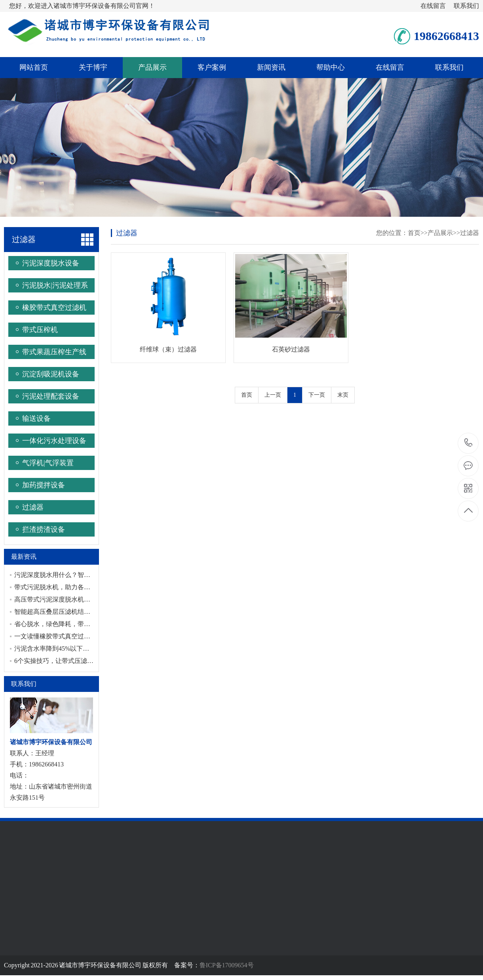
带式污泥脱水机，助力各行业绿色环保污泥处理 (81, 587)
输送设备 (36, 418)
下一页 (317, 395)
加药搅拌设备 (44, 485)
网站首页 (34, 67)
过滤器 (24, 239)
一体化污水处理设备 (54, 441)
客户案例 (212, 67)
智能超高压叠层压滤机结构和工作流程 (68, 612)
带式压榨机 (40, 330)
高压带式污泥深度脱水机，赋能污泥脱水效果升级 (84, 599)
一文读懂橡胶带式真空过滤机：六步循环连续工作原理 (90, 636)
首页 (414, 233)
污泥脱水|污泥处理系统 (55, 287)
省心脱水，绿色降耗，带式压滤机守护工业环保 (81, 624)
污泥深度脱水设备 (51, 263)
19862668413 (469, 443)
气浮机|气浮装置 (48, 463)
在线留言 (433, 6)
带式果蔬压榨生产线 (54, 352)
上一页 (273, 395)
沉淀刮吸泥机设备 (51, 374)
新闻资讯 (271, 67)
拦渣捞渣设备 (44, 529)
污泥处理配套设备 (51, 396)
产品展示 (152, 67)
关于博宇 (93, 67)
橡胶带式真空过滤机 (54, 308)
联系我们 (466, 6)
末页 (343, 395)
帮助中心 (331, 67)
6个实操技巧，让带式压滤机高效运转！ (70, 661)
